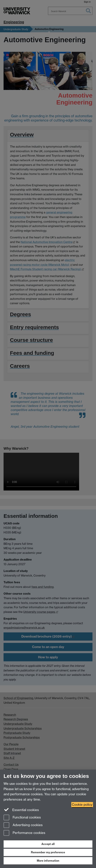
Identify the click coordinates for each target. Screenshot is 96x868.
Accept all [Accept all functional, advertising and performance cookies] (48, 844)
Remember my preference (48, 852)
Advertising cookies (23, 825)
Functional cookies (22, 818)
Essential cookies (21, 810)
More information (48, 861)
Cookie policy (82, 805)
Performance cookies (24, 833)
